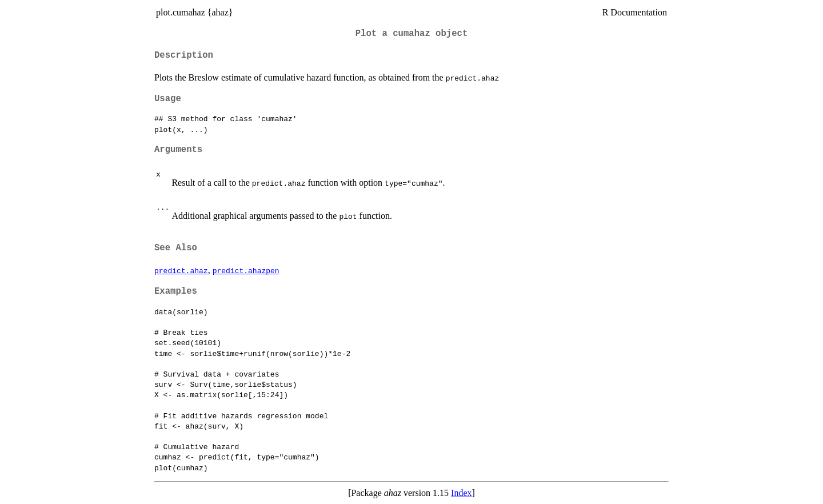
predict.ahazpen (246, 270)
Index (461, 493)
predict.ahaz (181, 270)
